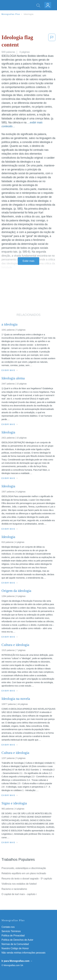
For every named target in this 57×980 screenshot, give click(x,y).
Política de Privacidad (13, 936)
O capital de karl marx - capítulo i (19, 894)
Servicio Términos (11, 931)
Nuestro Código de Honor (15, 948)
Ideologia (29, 14)
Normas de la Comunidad (15, 944)
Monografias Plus (11, 14)
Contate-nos (8, 927)
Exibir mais (28, 261)
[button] (52, 42)
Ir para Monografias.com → (17, 961)
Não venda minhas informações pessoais (23, 953)
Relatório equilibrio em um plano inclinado (24, 873)
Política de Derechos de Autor (17, 940)
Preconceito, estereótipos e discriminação (24, 868)
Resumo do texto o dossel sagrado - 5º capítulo (27, 879)
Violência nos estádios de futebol (19, 884)
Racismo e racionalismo (14, 889)
